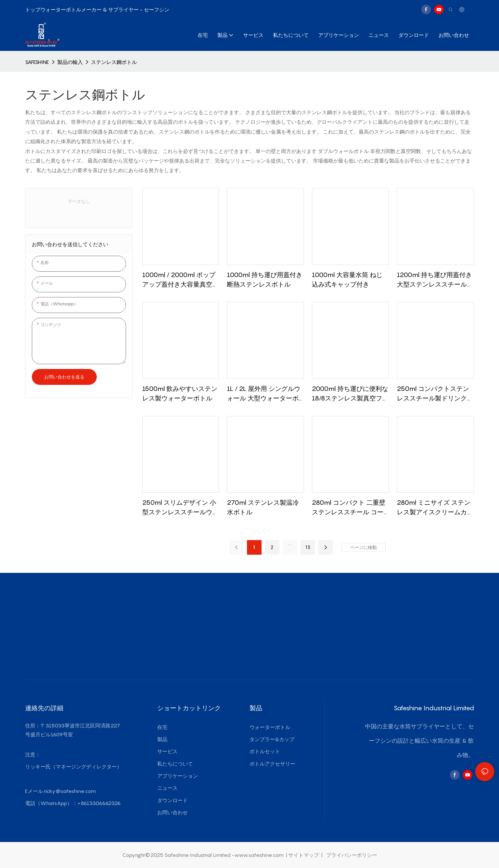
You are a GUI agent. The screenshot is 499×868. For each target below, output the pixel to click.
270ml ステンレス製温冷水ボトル (263, 507)
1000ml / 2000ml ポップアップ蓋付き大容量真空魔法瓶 (180, 280)
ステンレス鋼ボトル (114, 62)
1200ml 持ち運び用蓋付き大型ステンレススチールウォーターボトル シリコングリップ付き (435, 280)
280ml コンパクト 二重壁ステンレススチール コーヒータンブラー (349, 508)
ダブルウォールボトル (344, 151)
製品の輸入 (70, 62)
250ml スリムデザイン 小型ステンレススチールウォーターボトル (180, 508)
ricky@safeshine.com (70, 791)
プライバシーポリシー (351, 855)
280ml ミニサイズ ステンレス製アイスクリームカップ (435, 508)
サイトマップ (304, 855)
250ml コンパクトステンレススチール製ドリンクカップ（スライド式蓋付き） (435, 394)
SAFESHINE (37, 62)
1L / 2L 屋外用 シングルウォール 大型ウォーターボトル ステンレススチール (264, 394)
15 (308, 547)
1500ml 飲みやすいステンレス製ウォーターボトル (180, 393)
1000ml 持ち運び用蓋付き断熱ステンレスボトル (265, 280)
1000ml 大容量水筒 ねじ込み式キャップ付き (347, 280)
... (290, 544)
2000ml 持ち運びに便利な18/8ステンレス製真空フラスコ (350, 394)
